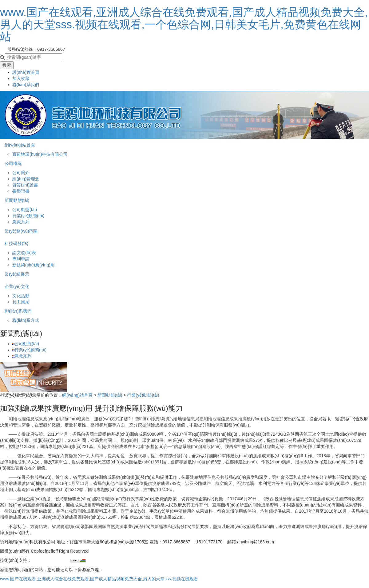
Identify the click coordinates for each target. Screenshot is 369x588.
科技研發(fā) (16, 243)
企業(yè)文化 (17, 286)
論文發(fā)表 (24, 253)
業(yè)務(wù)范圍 (21, 231)
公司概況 (13, 163)
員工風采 (21, 302)
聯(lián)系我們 (26, 85)
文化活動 (21, 296)
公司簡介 (21, 173)
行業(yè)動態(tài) (28, 216)
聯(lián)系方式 (26, 320)
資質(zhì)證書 (25, 185)
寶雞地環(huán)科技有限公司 (40, 154)
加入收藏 (21, 78)
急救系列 (21, 222)
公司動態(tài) (25, 210)
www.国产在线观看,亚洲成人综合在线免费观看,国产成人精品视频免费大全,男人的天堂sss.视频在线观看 (99, 579)
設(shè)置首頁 (26, 72)
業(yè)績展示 (17, 274)
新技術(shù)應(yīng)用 (34, 265)
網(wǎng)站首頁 (20, 145)
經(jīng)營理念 (26, 179)
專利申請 (21, 259)
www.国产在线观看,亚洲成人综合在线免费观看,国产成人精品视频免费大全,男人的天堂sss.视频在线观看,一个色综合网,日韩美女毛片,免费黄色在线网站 (184, 24)
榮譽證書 (21, 191)
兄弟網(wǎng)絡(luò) (51, 560)
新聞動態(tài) (17, 200)
